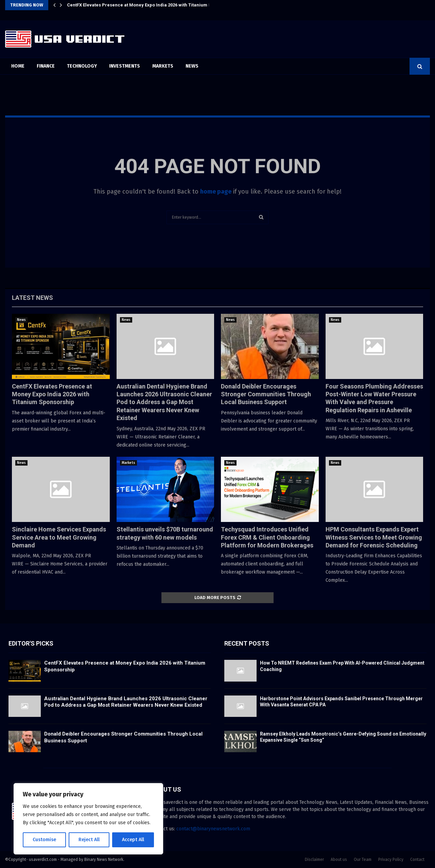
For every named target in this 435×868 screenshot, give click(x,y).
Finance (46, 66)
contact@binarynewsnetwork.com (213, 829)
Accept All (133, 840)
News (192, 66)
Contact (417, 860)
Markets (163, 66)
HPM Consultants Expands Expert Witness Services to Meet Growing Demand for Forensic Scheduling (374, 537)
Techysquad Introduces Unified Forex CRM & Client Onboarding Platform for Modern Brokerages (267, 537)
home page (216, 192)
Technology (82, 66)
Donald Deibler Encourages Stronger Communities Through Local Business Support (266, 394)
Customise (44, 840)
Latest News (32, 298)
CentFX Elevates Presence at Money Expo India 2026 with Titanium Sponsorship (151, 5)
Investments (125, 66)
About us (339, 860)
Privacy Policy (391, 860)
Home (18, 66)
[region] (88, 819)
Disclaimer (314, 860)
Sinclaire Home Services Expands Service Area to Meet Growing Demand (59, 537)
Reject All (89, 840)
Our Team (363, 860)
